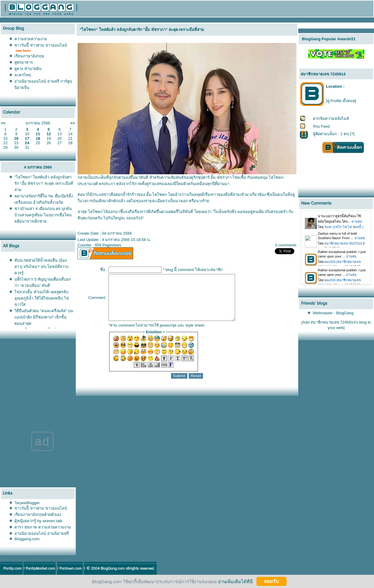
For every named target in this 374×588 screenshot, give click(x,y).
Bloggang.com (27, 548)
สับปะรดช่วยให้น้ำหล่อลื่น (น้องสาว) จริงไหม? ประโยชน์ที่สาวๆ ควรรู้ (41, 267)
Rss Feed (321, 126)
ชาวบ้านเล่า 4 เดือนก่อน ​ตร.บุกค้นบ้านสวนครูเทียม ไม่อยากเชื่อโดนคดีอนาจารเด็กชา (43, 215)
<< (3, 123)
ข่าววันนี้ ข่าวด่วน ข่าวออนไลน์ (41, 45)
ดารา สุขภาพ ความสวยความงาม (43, 536)
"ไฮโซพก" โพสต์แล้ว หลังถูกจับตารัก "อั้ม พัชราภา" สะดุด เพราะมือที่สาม (44, 183)
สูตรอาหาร (24, 62)
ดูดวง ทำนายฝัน (28, 69)
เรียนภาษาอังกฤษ (29, 56)
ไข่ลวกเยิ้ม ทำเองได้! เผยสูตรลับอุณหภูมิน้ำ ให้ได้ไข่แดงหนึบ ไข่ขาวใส (41, 298)
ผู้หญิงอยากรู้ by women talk (38, 530)
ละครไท (23, 75)
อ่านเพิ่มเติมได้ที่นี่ (235, 581)
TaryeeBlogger (27, 512)
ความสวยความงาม (31, 39)
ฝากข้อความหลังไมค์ (331, 119)
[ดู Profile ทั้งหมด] (341, 101)
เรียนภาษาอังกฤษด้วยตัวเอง (38, 524)
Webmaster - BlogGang (333, 313)
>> (73, 123)
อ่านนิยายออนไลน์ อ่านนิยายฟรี (42, 542)
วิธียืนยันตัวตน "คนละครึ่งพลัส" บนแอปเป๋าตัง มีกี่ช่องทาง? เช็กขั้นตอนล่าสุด (44, 317)
